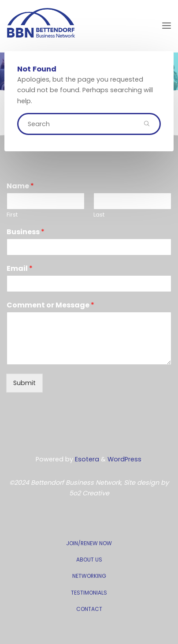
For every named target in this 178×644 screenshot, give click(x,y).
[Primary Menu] (167, 26)
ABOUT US (89, 560)
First (12, 215)
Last (99, 215)
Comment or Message (50, 305)
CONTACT (89, 609)
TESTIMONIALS (89, 593)
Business (26, 232)
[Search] (147, 124)
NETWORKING (89, 576)
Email (20, 269)
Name (20, 186)
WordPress (124, 459)
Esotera (86, 459)
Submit (24, 383)
